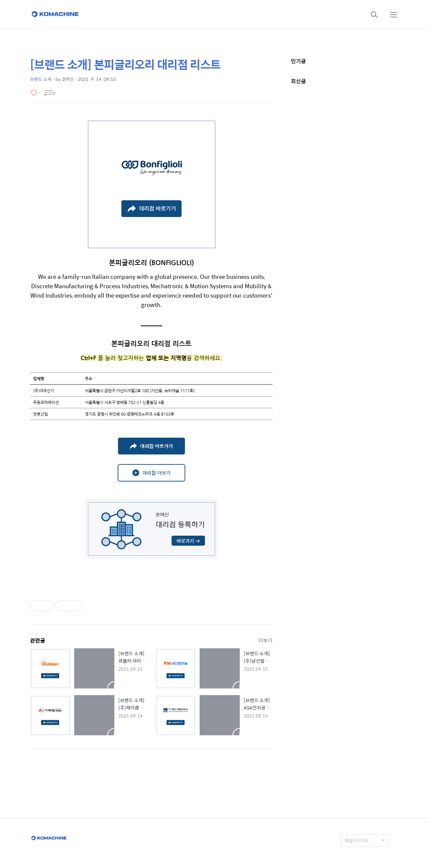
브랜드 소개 (41, 79)
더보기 (265, 640)
